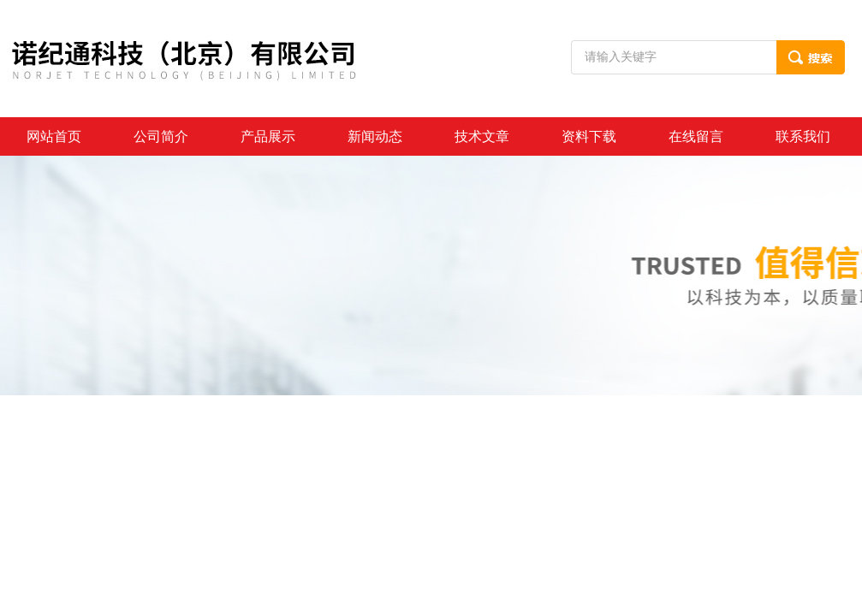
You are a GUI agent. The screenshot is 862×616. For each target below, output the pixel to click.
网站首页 (54, 136)
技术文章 (482, 136)
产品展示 (268, 136)
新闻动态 (375, 136)
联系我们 (803, 136)
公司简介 (161, 136)
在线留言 (696, 136)
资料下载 (589, 136)
